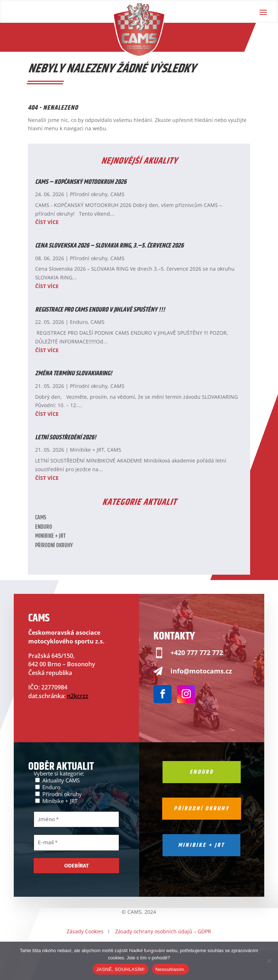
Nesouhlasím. (170, 969)
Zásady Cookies (85, 931)
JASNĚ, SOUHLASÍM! (121, 969)
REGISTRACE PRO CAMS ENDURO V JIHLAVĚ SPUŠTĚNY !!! (100, 310)
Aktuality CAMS (57, 780)
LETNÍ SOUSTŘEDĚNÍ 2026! (66, 438)
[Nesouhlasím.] (269, 961)
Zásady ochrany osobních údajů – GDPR (163, 931)
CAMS (117, 194)
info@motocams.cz (201, 671)
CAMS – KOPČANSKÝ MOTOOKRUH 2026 (81, 182)
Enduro (79, 322)
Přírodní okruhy (89, 194)
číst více (47, 222)
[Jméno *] (76, 820)
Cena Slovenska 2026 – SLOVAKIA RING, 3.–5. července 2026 (109, 246)
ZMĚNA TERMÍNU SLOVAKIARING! (74, 373)
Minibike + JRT (87, 450)
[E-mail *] (76, 843)
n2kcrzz (78, 696)
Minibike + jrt (201, 845)
